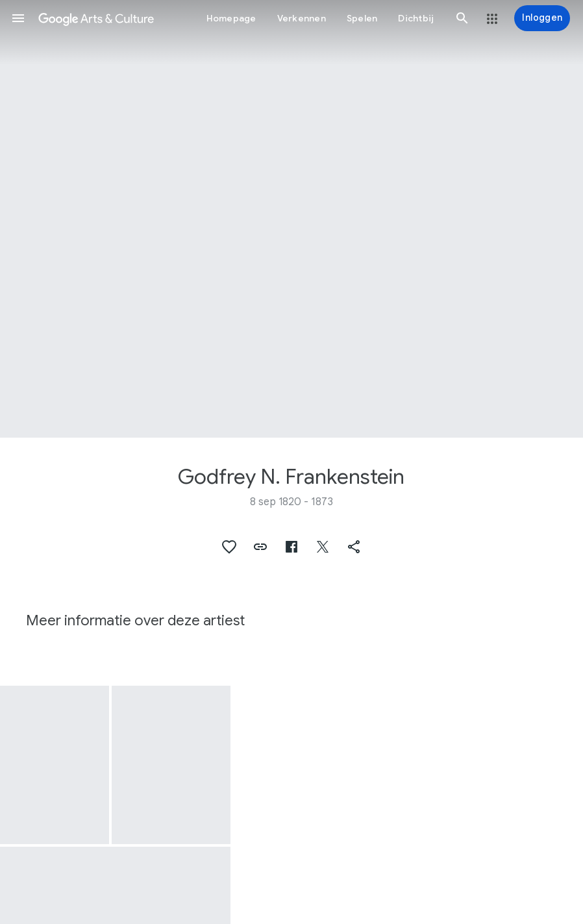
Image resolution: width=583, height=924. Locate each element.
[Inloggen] (542, 18)
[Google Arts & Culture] (96, 18)
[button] (18, 18)
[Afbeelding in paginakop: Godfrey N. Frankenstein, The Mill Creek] (291, 219)
